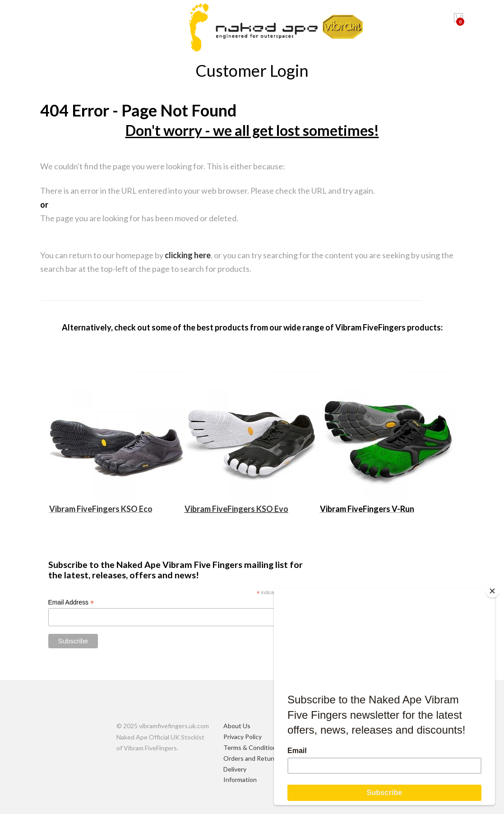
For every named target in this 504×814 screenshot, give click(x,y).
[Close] (493, 591)
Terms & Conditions (252, 747)
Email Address (71, 602)
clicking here (188, 255)
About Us (237, 726)
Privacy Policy (243, 737)
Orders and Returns (252, 758)
